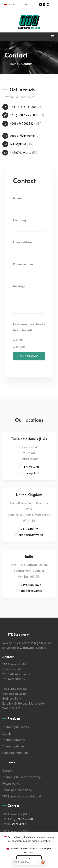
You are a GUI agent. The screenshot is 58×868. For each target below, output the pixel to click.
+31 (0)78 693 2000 (23, 115)
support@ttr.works (22, 136)
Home (14, 64)
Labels (7, 733)
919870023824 (31, 585)
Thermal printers (13, 746)
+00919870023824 (23, 124)
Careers (8, 771)
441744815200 (31, 529)
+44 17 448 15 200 (23, 107)
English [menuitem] (12, 5)
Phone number (23, 264)
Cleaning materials (15, 753)
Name (17, 198)
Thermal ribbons (14, 740)
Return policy (11, 783)
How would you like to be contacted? (29, 327)
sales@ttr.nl (18, 144)
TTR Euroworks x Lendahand (22, 796)
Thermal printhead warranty (21, 777)
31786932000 (31, 467)
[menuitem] (15, 4)
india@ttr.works (21, 152)
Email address (23, 242)
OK (29, 859)
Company (20, 220)
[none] (15, 4)
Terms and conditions (17, 790)
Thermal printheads (16, 727)
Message (19, 286)
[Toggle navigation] (52, 37)
